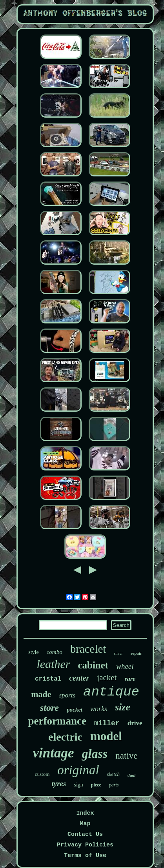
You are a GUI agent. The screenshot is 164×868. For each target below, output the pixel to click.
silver (118, 653)
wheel (125, 666)
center (79, 678)
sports (67, 695)
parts (114, 785)
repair (136, 653)
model (106, 736)
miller (107, 723)
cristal (48, 679)
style (33, 652)
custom (42, 774)
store (49, 708)
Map (85, 824)
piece (96, 785)
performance (57, 721)
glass (95, 754)
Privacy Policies (85, 845)
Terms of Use (85, 856)
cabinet (93, 665)
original (78, 770)
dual (131, 775)
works (99, 709)
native (126, 756)
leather (53, 664)
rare (130, 679)
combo (55, 652)
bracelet (88, 649)
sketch (113, 774)
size (123, 707)
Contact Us (85, 834)
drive (135, 723)
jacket (107, 677)
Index (85, 813)
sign (78, 785)
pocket (75, 710)
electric (65, 737)
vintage (54, 753)
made (41, 694)
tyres (59, 784)
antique (111, 692)
